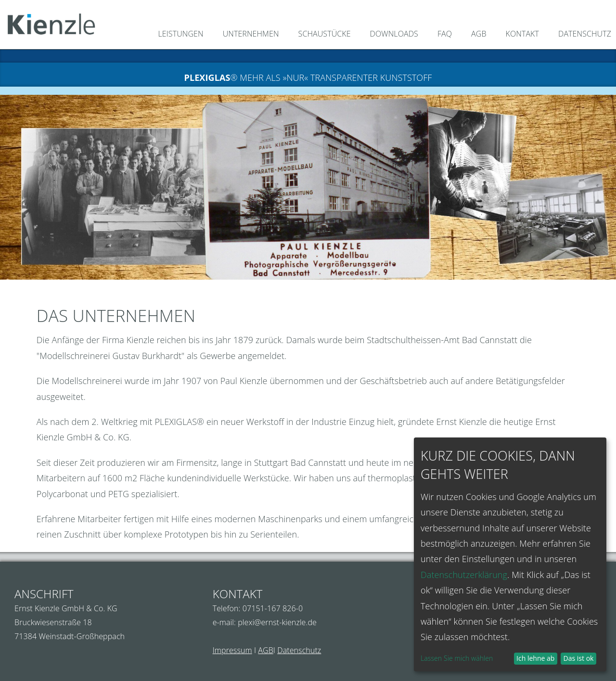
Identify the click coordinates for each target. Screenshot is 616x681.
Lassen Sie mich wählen (457, 658)
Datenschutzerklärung (464, 575)
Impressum (232, 650)
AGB (266, 650)
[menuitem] (176, 35)
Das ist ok (579, 658)
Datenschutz (299, 650)
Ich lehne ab (535, 658)
